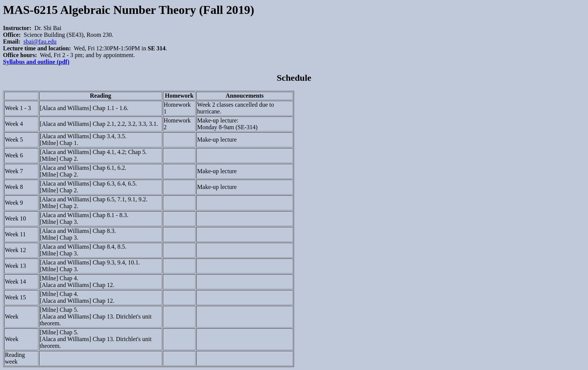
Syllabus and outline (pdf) (36, 62)
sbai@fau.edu (40, 42)
